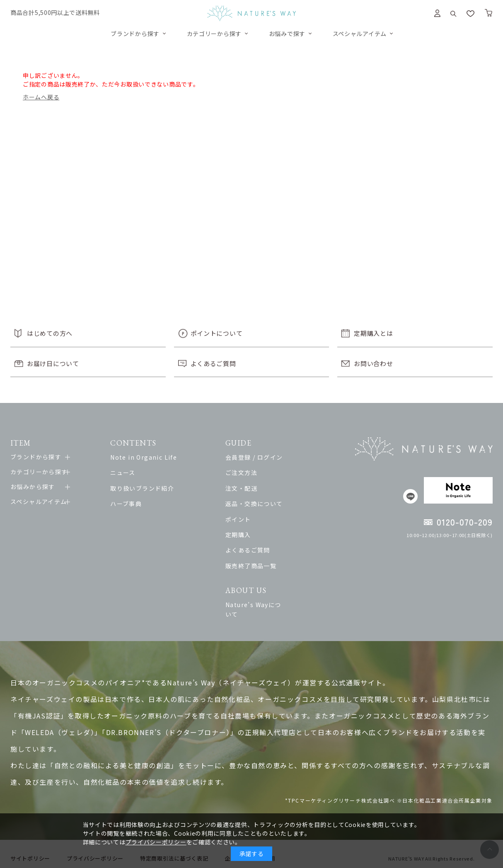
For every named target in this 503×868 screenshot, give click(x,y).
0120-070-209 (465, 522)
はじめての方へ (50, 333)
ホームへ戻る (41, 97)
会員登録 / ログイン (269, 457)
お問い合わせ (373, 363)
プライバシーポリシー (156, 842)
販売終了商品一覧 (266, 566)
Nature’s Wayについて (274, 605)
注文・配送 (256, 488)
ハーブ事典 (132, 504)
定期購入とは (373, 333)
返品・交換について (269, 504)
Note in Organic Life (149, 457)
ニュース (129, 473)
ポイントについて (217, 333)
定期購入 (253, 535)
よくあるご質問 (213, 363)
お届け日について (53, 363)
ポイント (253, 519)
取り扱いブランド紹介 (148, 488)
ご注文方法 (256, 473)
